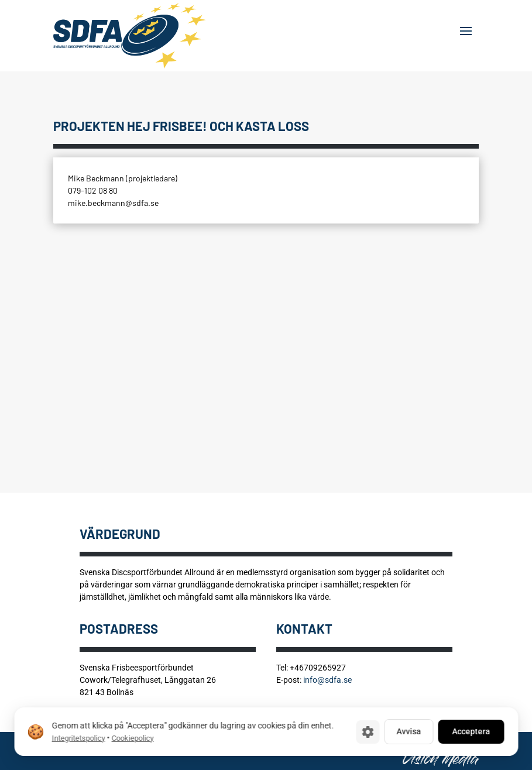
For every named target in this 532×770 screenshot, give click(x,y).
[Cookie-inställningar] (368, 732)
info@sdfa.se (327, 680)
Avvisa (409, 731)
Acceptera (471, 731)
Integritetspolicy (78, 738)
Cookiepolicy (132, 738)
